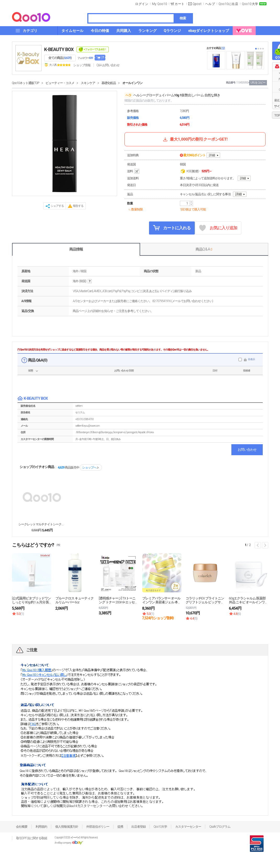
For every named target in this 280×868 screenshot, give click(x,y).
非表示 (251, 359)
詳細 (212, 155)
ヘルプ (210, 4)
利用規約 (41, 827)
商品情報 (76, 249)
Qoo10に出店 (228, 4)
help (90, 281)
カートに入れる (172, 228)
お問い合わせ (247, 450)
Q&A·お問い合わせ (108, 65)
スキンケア (88, 83)
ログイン (142, 4)
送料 (134, 171)
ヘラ (128, 95)
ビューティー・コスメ (60, 83)
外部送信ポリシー (98, 827)
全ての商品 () (60, 58)
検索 (183, 18)
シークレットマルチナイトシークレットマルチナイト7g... (42, 524)
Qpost (197, 4)
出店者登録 (138, 827)
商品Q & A (204, 249)
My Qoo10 (159, 4)
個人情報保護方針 (67, 827)
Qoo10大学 (250, 4)
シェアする (57, 206)
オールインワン (132, 83)
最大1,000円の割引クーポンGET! (195, 139)
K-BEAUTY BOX (59, 49)
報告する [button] (78, 206)
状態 (31, 371)
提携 (120, 827)
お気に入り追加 (218, 228)
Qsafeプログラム (220, 827)
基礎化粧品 (109, 83)
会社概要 (22, 827)
